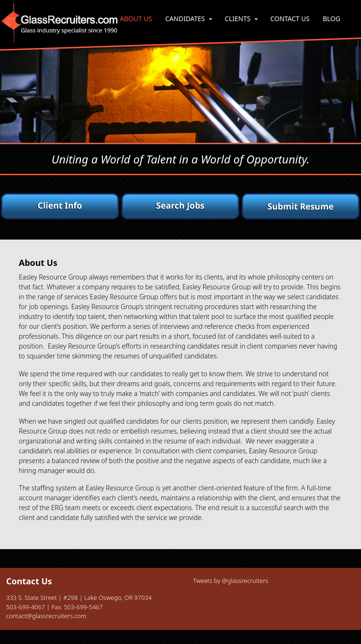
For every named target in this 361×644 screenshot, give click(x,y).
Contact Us (290, 19)
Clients (238, 19)
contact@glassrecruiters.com (46, 616)
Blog (332, 19)
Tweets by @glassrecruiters (231, 581)
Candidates (185, 19)
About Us (136, 19)
